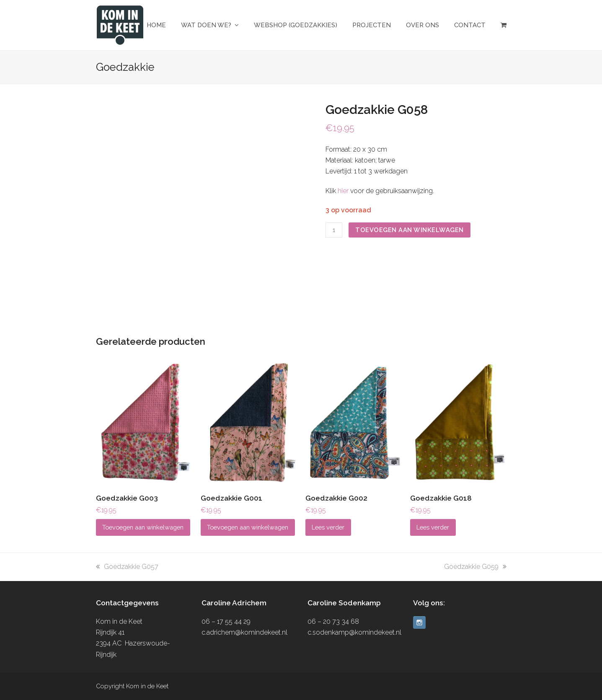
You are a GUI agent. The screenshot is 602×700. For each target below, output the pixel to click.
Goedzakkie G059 (475, 567)
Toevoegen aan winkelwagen (410, 230)
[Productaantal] (334, 230)
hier (343, 191)
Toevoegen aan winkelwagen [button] (143, 527)
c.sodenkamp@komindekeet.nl (354, 632)
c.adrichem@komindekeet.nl (244, 632)
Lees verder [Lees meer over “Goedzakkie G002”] (328, 527)
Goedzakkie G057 (127, 567)
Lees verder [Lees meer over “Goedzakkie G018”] (433, 527)
